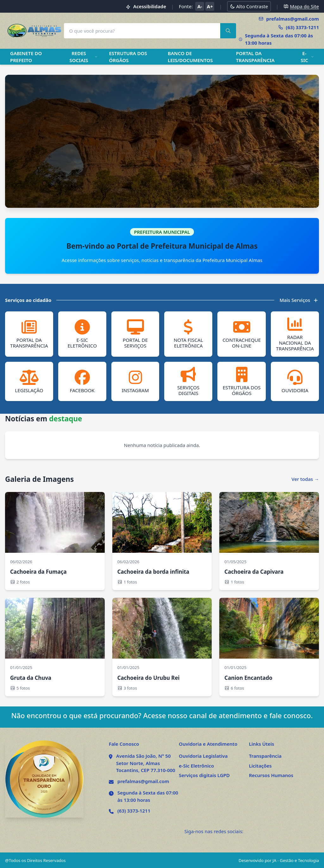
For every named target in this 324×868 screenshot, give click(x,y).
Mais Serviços (299, 300)
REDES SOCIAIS (83, 57)
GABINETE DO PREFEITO (26, 57)
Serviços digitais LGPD (204, 775)
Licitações (260, 765)
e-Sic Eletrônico (196, 765)
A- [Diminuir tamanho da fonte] (200, 6)
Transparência (265, 756)
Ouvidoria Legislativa (203, 756)
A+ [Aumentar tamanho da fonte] (210, 6)
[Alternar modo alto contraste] (249, 6)
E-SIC (307, 57)
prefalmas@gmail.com (143, 781)
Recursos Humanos (271, 775)
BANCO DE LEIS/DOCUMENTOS (190, 57)
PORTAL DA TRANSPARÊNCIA (255, 57)
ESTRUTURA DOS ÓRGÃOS (128, 57)
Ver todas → (305, 479)
